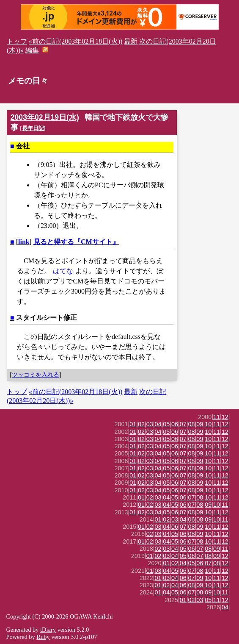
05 (166, 424)
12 (225, 417)
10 (208, 424)
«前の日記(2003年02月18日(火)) (76, 41)
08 (192, 424)
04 (158, 424)
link (24, 242)
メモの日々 (28, 81)
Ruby (43, 637)
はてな (63, 271)
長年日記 (33, 128)
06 (175, 424)
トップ (17, 41)
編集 (32, 50)
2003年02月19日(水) (45, 117)
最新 (131, 41)
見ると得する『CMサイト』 (76, 242)
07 (183, 424)
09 (200, 424)
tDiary (48, 630)
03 (150, 424)
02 (141, 424)
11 (217, 417)
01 (133, 424)
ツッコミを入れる (36, 375)
